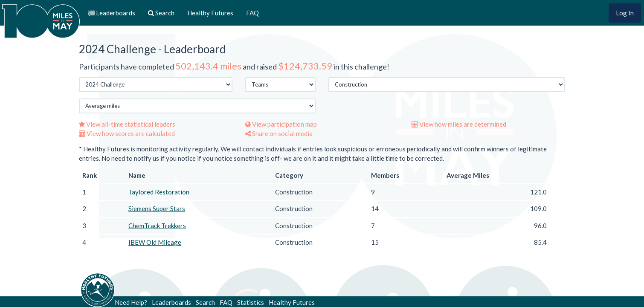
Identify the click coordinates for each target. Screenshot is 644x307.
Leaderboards (171, 302)
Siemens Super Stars (157, 209)
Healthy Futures (210, 13)
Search (205, 302)
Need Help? (131, 302)
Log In (625, 13)
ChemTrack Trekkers (157, 226)
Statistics (251, 302)
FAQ (252, 13)
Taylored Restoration (159, 192)
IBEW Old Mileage (155, 242)
